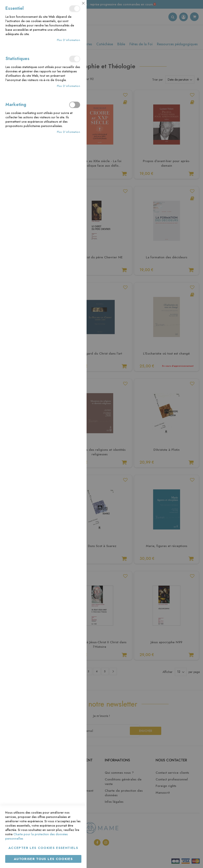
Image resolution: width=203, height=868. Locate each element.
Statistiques (75, 59)
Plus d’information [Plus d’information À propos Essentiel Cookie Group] (68, 40)
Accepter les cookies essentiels (43, 848)
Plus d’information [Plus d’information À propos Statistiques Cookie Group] (68, 86)
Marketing (75, 105)
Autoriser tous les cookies (43, 859)
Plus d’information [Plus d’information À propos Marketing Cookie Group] (68, 132)
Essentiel (75, 9)
